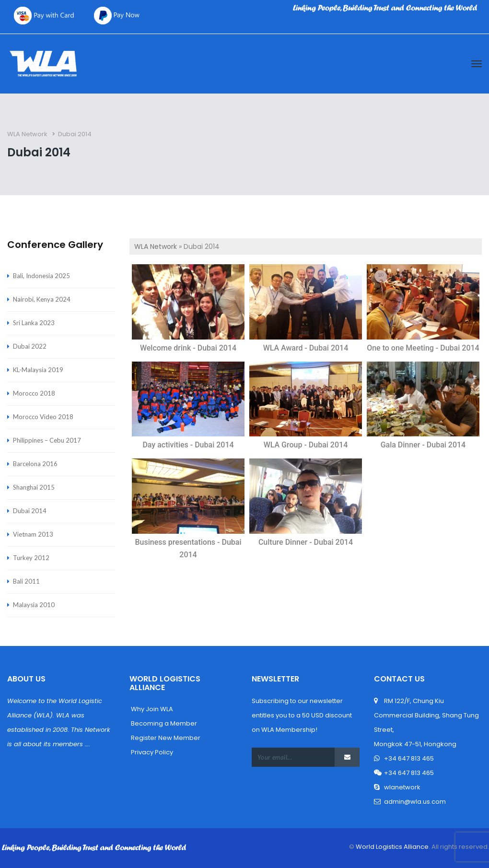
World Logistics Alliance (391, 847)
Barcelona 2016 (35, 464)
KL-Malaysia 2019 (38, 370)
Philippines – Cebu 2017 (47, 440)
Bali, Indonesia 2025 (41, 276)
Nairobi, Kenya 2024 (42, 299)
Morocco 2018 (34, 393)
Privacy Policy (151, 752)
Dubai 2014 (30, 511)
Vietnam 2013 (33, 534)
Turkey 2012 (31, 558)
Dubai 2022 (30, 346)
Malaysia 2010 (34, 605)
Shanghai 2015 (34, 487)
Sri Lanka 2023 (34, 323)
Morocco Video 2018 (43, 417)
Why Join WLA (151, 709)
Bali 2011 (26, 581)
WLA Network (156, 246)
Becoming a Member (163, 723)
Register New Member (165, 738)
